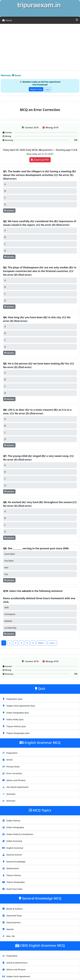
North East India (12, 889)
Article (7, 760)
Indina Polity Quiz (13, 719)
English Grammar (13, 848)
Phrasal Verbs (11, 767)
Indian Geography (13, 827)
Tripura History (11, 875)
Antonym (9, 801)
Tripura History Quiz (14, 726)
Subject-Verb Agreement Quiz (19, 706)
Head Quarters (11, 922)
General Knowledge (14, 862)
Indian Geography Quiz (15, 713)
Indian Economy (12, 841)
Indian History (11, 820)
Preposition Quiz (12, 699)
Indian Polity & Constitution (18, 834)
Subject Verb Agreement (16, 976)
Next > (42, 643)
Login (47, 89)
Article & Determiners (15, 963)
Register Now (36, 89)
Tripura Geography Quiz (16, 733)
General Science (12, 855)
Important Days (12, 915)
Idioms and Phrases (14, 780)
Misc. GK (8, 936)
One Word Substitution (15, 787)
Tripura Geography (13, 882)
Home (7, 20)
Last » (52, 643)
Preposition (10, 753)
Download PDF (40, 160)
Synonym (9, 794)
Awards (8, 929)
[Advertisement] (40, 44)
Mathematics (11, 868)
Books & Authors (12, 909)
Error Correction (12, 773)
